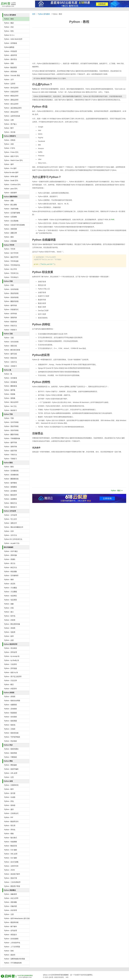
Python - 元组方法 (11, 362)
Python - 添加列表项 (11, 297)
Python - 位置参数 (11, 217)
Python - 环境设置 (11, 51)
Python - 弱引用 (10, 826)
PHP (113, 220)
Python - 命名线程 (11, 717)
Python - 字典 (9, 418)
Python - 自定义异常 (11, 898)
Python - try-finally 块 (12, 660)
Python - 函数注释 (11, 233)
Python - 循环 (9, 164)
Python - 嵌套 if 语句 (11, 156)
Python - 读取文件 (11, 523)
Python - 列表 (9, 285)
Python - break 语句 (11, 180)
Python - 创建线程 (11, 705)
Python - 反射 (9, 640)
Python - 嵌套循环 (11, 193)
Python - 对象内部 (11, 906)
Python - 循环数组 (11, 483)
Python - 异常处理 (11, 652)
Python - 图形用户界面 (12, 886)
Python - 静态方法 (11, 567)
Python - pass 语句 (11, 189)
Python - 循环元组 (11, 354)
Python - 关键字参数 (11, 209)
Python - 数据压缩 (11, 846)
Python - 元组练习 (11, 366)
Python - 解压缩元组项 (12, 350)
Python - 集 (8, 374)
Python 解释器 (9, 47)
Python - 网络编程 (11, 765)
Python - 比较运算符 (11, 92)
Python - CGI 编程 (11, 850)
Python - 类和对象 (11, 555)
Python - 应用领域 (11, 43)
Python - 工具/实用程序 (12, 882)
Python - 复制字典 (11, 447)
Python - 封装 (9, 608)
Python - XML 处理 (11, 854)
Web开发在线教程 (62, 975)
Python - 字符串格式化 (12, 265)
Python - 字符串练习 (11, 277)
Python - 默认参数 (11, 205)
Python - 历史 (9, 27)
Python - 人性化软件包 (12, 943)
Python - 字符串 (10, 249)
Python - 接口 (9, 612)
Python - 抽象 (9, 604)
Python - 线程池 (10, 725)
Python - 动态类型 (11, 600)
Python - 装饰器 (10, 805)
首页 (34, 14)
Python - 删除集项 (11, 386)
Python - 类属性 (10, 559)
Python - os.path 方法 (12, 543)
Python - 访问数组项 (11, 471)
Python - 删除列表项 (11, 301)
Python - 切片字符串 (11, 253)
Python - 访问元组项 (11, 342)
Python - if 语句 (10, 148)
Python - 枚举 (9, 636)
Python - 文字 (9, 80)
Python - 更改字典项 (11, 426)
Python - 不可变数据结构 (13, 963)
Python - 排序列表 (11, 314)
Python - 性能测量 (11, 842)
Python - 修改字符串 (11, 257)
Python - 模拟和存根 (11, 922)
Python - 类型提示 (11, 935)
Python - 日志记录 (11, 680)
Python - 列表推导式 (11, 309)
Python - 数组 (9, 467)
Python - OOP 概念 (11, 551)
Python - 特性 (9, 31)
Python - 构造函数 (11, 572)
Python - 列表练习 (11, 330)
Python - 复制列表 (11, 318)
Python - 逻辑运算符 (11, 100)
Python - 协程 (9, 951)
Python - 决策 (9, 144)
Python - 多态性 (10, 584)
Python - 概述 (9, 23)
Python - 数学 (9, 789)
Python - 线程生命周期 (12, 701)
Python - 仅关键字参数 (12, 213)
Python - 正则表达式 (11, 813)
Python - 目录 (9, 531)
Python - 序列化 (10, 830)
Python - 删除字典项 (11, 434)
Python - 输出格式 (11, 838)
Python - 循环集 (10, 390)
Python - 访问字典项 (11, 422)
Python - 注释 (9, 120)
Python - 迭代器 (10, 793)
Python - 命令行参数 (11, 862)
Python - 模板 (9, 834)
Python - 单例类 (10, 628)
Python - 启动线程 (11, 709)
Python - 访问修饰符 (11, 575)
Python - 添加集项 (11, 382)
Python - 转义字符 (11, 269)
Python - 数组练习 (11, 507)
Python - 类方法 (10, 563)
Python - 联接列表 (11, 322)
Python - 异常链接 (11, 668)
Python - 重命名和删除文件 (14, 527)
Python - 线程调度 (11, 721)
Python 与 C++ (9, 35)
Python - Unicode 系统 (12, 75)
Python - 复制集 (10, 398)
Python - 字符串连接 (11, 261)
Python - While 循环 (11, 176)
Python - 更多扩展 (11, 878)
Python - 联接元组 (11, 358)
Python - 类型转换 (11, 72)
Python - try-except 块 (12, 656)
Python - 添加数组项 (11, 475)
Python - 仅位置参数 (11, 221)
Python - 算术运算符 (11, 88)
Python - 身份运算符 (11, 112)
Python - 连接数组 (11, 499)
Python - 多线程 (10, 696)
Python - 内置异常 (11, 689)
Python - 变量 (9, 63)
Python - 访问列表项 (11, 289)
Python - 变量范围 (11, 229)
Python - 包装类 (10, 632)
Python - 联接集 (10, 394)
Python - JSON (9, 870)
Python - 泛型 (9, 777)
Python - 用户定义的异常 (13, 676)
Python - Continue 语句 (12, 185)
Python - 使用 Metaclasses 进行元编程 (17, 918)
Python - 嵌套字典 (11, 451)
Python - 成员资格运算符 (13, 108)
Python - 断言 (9, 685)
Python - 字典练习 (11, 459)
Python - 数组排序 (11, 495)
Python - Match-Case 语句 (13, 160)
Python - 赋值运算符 (11, 96)
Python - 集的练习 (11, 410)
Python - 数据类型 (11, 67)
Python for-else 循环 (11, 172)
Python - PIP (9, 817)
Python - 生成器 (10, 797)
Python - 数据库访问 (11, 821)
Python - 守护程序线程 (12, 737)
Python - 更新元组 (11, 346)
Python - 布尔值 (10, 132)
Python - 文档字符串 (11, 866)
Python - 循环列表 (11, 305)
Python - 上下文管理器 (12, 947)
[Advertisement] (79, 46)
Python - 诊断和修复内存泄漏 (14, 959)
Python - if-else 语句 (11, 152)
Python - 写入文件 (11, 519)
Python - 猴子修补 (11, 926)
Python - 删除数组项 (11, 479)
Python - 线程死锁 (11, 753)
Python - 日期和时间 (11, 785)
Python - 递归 (9, 809)
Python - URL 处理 (11, 773)
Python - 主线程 (10, 729)
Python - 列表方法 (11, 326)
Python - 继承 (9, 580)
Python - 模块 (9, 237)
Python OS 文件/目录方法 (13, 539)
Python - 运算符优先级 (12, 116)
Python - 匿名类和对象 (12, 624)
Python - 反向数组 (11, 491)
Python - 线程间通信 (11, 749)
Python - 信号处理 (11, 931)
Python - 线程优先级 (11, 733)
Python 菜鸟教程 (44, 14)
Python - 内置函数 (11, 241)
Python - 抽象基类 (11, 894)
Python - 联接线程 (11, 713)
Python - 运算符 (10, 84)
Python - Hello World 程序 (13, 39)
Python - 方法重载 (11, 592)
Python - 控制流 (10, 140)
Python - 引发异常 (11, 664)
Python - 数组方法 (11, 503)
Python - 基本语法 (11, 59)
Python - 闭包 (9, 801)
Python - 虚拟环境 (11, 55)
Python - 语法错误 (11, 648)
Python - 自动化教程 (11, 939)
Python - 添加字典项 (11, 430)
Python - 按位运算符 (11, 104)
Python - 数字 (9, 128)
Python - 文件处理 (11, 515)
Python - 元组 (9, 338)
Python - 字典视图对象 (12, 438)
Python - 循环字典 (11, 442)
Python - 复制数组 (11, 487)
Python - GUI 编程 (11, 858)
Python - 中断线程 (11, 757)
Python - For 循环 (10, 168)
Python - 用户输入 (11, 124)
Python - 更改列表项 (11, 293)
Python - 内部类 (10, 620)
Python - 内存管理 (11, 910)
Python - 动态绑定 (11, 596)
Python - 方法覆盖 (11, 588)
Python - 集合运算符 (11, 402)
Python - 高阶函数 (11, 902)
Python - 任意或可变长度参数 (14, 225)
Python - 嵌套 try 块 (11, 672)
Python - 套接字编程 (11, 769)
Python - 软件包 (10, 616)
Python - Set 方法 (10, 406)
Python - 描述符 (10, 955)
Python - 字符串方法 (11, 273)
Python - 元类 (9, 914)
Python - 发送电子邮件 (12, 874)
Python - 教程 (9, 19)
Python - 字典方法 (11, 455)
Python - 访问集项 (11, 378)
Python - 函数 (9, 201)
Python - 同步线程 (11, 741)
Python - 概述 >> (117, 491)
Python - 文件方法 (11, 535)
